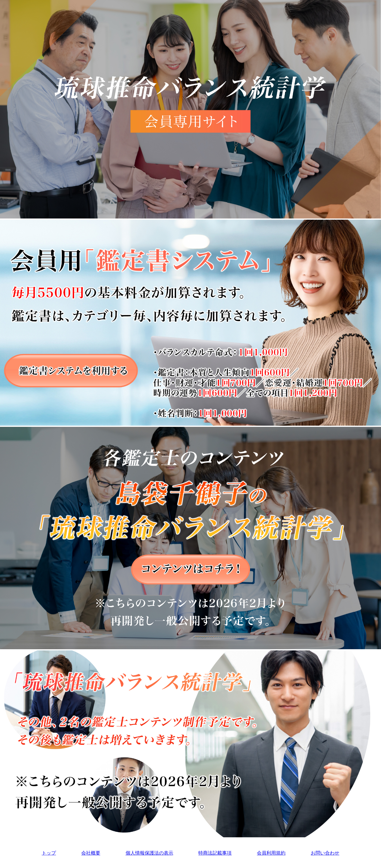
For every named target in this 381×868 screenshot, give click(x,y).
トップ (49, 853)
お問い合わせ (325, 853)
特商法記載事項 (215, 853)
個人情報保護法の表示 (149, 853)
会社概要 (91, 853)
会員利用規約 (271, 853)
